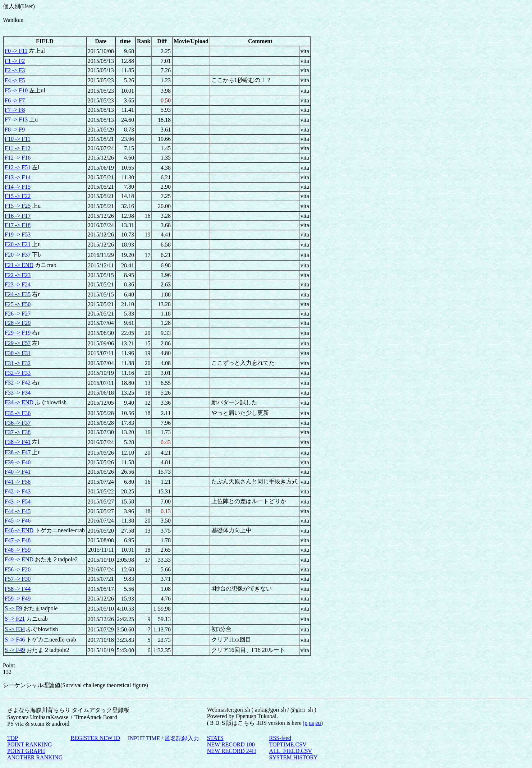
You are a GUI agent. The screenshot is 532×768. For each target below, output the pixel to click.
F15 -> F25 (18, 206)
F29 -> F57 (18, 343)
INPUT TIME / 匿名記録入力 (164, 738)
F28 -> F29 (18, 323)
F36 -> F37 (18, 423)
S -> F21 (15, 619)
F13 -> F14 (18, 177)
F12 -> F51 (18, 167)
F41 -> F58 (18, 482)
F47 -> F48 (18, 540)
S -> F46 (15, 640)
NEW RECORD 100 (231, 744)
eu (318, 723)
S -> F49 (15, 650)
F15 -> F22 (18, 196)
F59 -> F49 (18, 599)
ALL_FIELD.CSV (291, 751)
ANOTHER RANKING (35, 757)
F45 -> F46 (18, 521)
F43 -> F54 (18, 502)
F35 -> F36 (18, 413)
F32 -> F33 (18, 373)
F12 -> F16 (18, 158)
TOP (13, 738)
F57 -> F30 (18, 579)
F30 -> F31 (18, 353)
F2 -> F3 (15, 70)
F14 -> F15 (18, 187)
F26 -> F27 (18, 314)
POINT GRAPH (26, 751)
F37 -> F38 (18, 432)
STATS (215, 738)
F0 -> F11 (16, 51)
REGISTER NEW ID (95, 738)
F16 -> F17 (18, 216)
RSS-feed (280, 738)
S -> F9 (13, 608)
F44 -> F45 (18, 511)
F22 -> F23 (18, 275)
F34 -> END (19, 402)
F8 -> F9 (15, 130)
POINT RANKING (30, 744)
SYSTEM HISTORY (293, 757)
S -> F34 (15, 629)
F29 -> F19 (18, 333)
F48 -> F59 (18, 550)
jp (305, 723)
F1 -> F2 (15, 61)
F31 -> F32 (18, 363)
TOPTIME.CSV (288, 744)
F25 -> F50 (18, 304)
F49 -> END (19, 559)
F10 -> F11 (18, 139)
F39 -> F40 (18, 462)
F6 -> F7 (15, 100)
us (311, 723)
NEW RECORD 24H (232, 751)
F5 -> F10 (16, 90)
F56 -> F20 (18, 569)
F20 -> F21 (18, 244)
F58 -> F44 (18, 589)
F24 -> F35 (18, 294)
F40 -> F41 (18, 472)
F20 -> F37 (18, 255)
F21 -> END (19, 265)
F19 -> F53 (18, 234)
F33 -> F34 (18, 393)
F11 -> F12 (18, 148)
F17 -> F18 (18, 225)
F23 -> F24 (18, 284)
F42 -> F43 (18, 491)
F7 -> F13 (16, 119)
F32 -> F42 (18, 383)
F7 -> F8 (15, 110)
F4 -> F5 (15, 80)
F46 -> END (19, 530)
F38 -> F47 (18, 452)
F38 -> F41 (18, 442)
